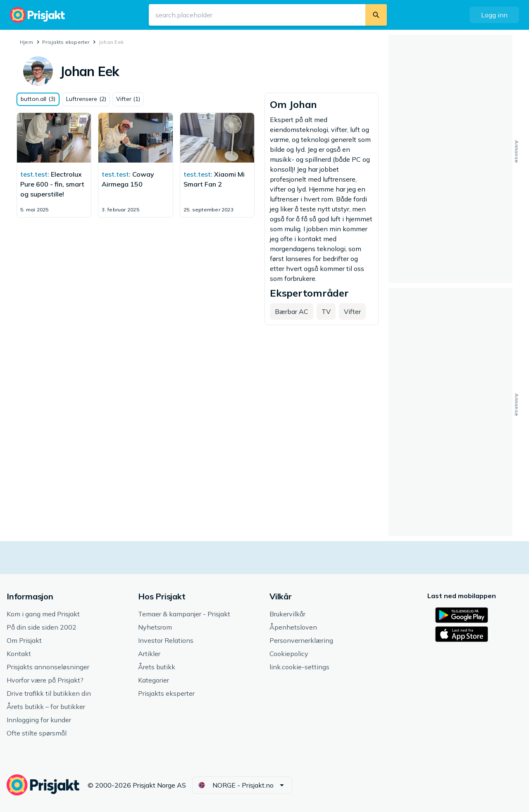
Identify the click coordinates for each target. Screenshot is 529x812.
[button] (494, 15)
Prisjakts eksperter (66, 42)
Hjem (26, 42)
